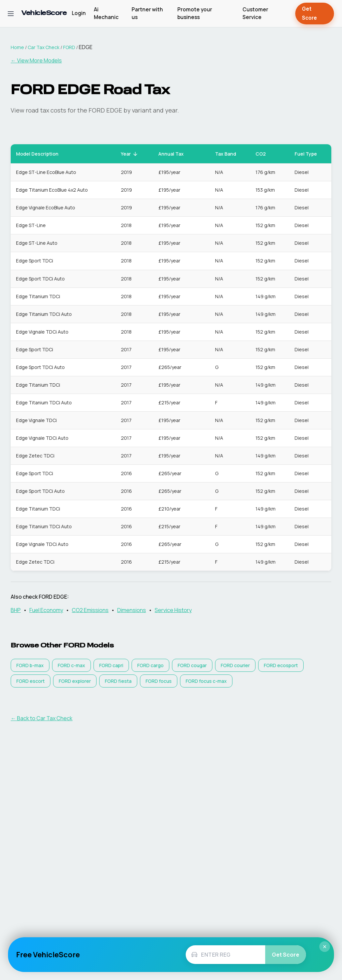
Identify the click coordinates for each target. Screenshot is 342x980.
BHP (16, 610)
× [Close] (325, 947)
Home (17, 47)
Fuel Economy (46, 610)
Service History (173, 610)
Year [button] (130, 154)
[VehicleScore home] (44, 14)
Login (79, 13)
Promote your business (195, 13)
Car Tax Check (44, 47)
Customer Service (255, 13)
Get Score (315, 14)
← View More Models (36, 60)
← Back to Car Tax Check (42, 718)
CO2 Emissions (90, 610)
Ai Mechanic (106, 13)
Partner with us (147, 13)
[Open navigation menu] (11, 14)
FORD (69, 47)
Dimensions (132, 610)
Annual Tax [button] (175, 154)
